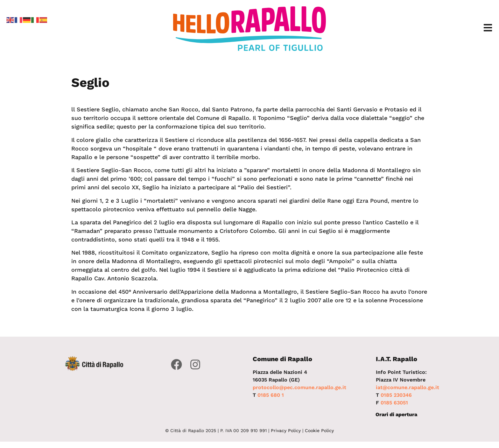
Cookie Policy (319, 430)
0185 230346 (396, 395)
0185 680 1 (271, 395)
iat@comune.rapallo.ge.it (408, 387)
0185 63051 (394, 403)
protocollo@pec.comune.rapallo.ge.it (299, 387)
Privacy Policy (286, 430)
